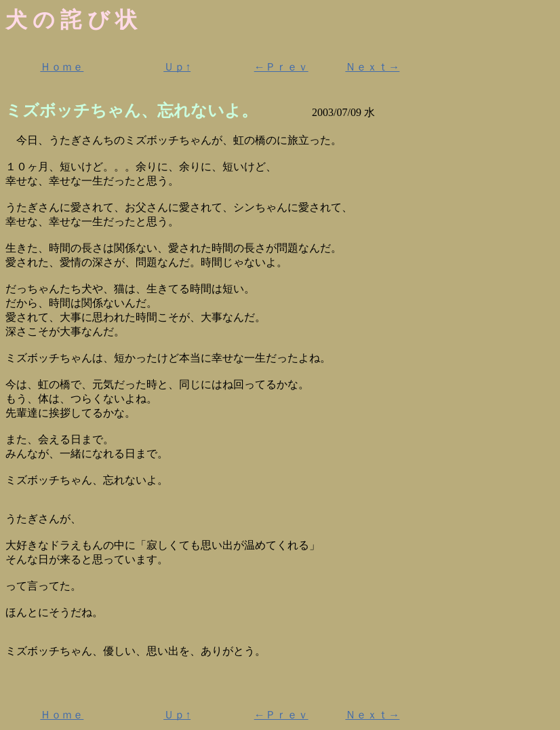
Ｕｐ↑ (177, 67)
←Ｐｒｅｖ (281, 67)
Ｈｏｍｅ (62, 67)
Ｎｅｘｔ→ (372, 67)
